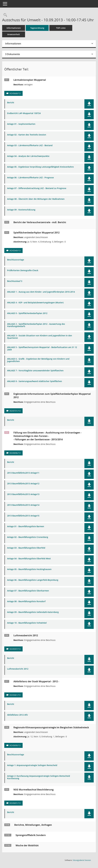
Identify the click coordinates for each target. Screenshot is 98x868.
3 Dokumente (13, 54)
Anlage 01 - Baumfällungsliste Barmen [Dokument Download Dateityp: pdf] (26, 526)
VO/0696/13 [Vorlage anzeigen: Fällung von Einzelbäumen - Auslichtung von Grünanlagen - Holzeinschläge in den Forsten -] (15, 453)
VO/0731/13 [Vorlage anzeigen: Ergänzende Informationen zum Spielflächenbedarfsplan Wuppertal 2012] (15, 411)
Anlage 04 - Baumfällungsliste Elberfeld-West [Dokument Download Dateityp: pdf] (29, 559)
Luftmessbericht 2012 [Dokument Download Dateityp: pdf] (18, 669)
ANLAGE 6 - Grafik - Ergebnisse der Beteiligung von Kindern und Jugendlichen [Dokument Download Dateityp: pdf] (38, 360)
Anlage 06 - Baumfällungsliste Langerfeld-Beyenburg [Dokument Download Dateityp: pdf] (33, 580)
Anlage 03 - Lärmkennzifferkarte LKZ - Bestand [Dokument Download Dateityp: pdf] (30, 145)
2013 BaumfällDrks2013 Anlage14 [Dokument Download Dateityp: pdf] (23, 505)
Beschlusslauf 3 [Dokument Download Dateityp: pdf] (15, 281)
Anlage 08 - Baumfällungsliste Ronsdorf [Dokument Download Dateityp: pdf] (26, 601)
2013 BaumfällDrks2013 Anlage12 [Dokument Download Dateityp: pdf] (23, 484)
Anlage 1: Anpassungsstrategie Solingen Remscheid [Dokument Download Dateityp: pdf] (32, 765)
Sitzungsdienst (82, 860)
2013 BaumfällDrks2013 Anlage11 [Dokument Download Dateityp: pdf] (23, 473)
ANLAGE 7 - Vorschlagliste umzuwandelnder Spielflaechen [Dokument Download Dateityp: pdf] (35, 371)
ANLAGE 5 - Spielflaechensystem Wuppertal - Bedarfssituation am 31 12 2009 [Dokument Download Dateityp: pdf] (42, 349)
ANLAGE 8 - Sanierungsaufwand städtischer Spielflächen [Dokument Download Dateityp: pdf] (35, 381)
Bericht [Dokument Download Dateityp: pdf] (11, 103)
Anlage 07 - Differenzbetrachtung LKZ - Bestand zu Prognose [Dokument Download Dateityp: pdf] (37, 188)
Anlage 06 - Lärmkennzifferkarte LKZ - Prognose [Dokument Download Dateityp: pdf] (30, 178)
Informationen (14, 28)
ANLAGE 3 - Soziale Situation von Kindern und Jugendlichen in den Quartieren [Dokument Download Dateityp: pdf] (40, 337)
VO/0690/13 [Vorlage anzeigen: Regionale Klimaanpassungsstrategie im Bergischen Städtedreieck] (15, 745)
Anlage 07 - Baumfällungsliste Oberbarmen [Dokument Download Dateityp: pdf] (28, 591)
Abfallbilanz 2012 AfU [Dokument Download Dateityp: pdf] (17, 715)
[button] (89, 104)
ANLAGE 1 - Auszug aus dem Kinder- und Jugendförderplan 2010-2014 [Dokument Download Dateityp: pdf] (41, 292)
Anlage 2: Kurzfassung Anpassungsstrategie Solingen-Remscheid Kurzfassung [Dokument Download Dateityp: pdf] (39, 777)
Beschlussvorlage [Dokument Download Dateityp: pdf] (16, 260)
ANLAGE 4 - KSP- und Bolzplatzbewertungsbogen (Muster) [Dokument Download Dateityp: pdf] (35, 303)
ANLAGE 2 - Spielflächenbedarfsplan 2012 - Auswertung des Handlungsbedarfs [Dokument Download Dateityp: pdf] (36, 325)
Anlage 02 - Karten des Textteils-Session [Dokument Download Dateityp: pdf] (27, 135)
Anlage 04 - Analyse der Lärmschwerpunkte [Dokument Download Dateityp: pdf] (28, 156)
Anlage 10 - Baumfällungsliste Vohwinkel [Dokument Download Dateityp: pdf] (27, 623)
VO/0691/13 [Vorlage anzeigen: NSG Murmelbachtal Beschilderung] (15, 803)
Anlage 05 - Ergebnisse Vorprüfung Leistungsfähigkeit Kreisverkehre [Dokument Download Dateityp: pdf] (40, 167)
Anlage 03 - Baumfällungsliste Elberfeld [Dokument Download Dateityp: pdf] (26, 548)
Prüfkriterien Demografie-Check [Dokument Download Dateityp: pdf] (23, 270)
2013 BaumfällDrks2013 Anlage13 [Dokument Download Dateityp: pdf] (23, 494)
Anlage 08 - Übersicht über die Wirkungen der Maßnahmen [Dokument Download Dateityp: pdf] (36, 199)
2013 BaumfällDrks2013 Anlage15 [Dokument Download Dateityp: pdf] (23, 516)
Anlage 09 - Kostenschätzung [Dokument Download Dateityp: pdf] (21, 210)
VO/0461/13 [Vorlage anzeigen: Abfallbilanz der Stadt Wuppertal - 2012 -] (15, 695)
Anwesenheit (14, 34)
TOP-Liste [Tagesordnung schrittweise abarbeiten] (61, 28)
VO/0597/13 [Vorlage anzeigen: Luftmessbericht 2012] (15, 649)
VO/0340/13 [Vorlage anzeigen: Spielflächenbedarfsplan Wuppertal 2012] (15, 250)
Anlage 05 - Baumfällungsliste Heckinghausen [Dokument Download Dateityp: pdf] (29, 569)
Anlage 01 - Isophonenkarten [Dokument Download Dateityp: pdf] (21, 124)
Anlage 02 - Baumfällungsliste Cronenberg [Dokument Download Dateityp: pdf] (28, 537)
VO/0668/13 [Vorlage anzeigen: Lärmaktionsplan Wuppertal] (15, 93)
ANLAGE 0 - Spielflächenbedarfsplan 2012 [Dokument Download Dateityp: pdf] (27, 313)
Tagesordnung (37, 28)
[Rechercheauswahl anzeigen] (5, 15)
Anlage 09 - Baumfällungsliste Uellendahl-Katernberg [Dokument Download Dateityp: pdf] (33, 612)
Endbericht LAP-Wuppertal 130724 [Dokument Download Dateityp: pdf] (24, 113)
